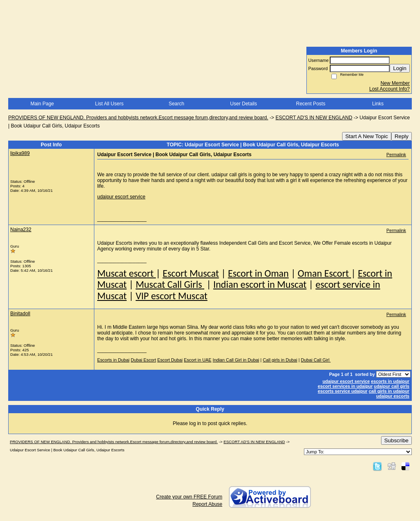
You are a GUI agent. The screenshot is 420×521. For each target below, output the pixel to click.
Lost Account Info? (389, 89)
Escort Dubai (170, 360)
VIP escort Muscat (172, 296)
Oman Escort (324, 273)
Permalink (396, 155)
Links (378, 104)
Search (176, 104)
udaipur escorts (393, 396)
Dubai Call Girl (316, 360)
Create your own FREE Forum (189, 497)
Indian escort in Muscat (260, 284)
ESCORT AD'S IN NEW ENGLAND (314, 118)
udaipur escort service (121, 197)
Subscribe (396, 440)
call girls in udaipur (389, 391)
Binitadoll (20, 314)
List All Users (109, 104)
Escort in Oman (258, 273)
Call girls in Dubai (280, 360)
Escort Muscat (191, 273)
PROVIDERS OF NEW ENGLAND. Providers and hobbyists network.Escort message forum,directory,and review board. (138, 118)
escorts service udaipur (343, 391)
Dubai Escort (144, 360)
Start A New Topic (367, 136)
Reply (402, 136)
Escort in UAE (197, 360)
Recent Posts (311, 104)
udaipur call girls (392, 386)
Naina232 (21, 230)
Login (400, 68)
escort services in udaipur (345, 386)
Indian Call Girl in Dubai (236, 360)
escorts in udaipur (390, 381)
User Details (243, 104)
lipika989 (20, 153)
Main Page (42, 104)
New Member (395, 83)
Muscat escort (127, 273)
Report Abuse (207, 504)
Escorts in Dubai (113, 360)
